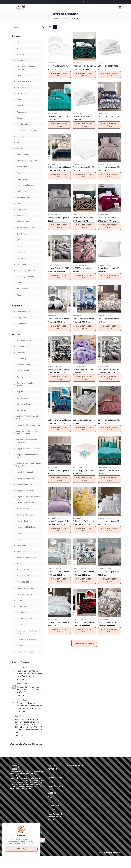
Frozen (51, 814)
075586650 (53, 805)
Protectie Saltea (55, 818)
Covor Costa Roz (55, 790)
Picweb (51, 794)
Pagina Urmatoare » (84, 644)
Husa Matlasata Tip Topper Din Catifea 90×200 (56, 829)
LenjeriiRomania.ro (61, 19)
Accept (21, 848)
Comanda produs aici (59, 75)
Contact (13, 865)
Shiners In (52, 809)
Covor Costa (53, 822)
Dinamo (75, 19)
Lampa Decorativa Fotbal (55, 800)
